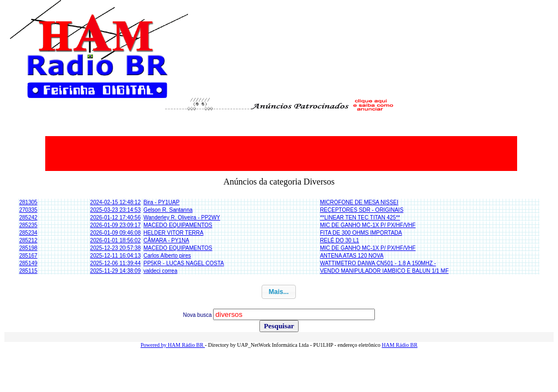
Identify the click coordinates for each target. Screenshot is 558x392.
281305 (28, 202)
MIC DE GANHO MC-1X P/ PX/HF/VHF (368, 225)
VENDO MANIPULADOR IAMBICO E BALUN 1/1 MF (384, 271)
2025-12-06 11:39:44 (115, 263)
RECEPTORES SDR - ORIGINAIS (362, 210)
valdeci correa (160, 271)
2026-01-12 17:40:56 (115, 218)
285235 (28, 225)
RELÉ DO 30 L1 (339, 240)
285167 (28, 256)
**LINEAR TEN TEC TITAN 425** (360, 218)
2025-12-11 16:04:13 (115, 256)
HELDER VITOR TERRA (173, 233)
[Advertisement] (281, 154)
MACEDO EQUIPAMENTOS (178, 225)
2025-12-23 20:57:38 (115, 248)
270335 (28, 210)
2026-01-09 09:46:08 (115, 233)
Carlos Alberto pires (167, 256)
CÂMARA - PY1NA (166, 240)
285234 (28, 233)
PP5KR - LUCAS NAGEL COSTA (184, 263)
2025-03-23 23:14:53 (115, 210)
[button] (279, 292)
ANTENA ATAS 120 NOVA (352, 256)
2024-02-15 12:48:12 (115, 202)
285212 (28, 240)
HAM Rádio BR (400, 345)
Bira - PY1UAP (161, 202)
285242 (28, 218)
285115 (28, 271)
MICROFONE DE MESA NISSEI (359, 202)
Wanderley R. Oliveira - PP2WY (182, 218)
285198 (28, 248)
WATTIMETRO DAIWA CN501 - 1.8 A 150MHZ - (378, 263)
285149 (28, 263)
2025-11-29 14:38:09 (115, 271)
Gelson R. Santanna (168, 210)
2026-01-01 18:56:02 (115, 240)
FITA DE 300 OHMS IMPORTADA (361, 233)
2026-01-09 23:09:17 (115, 225)
